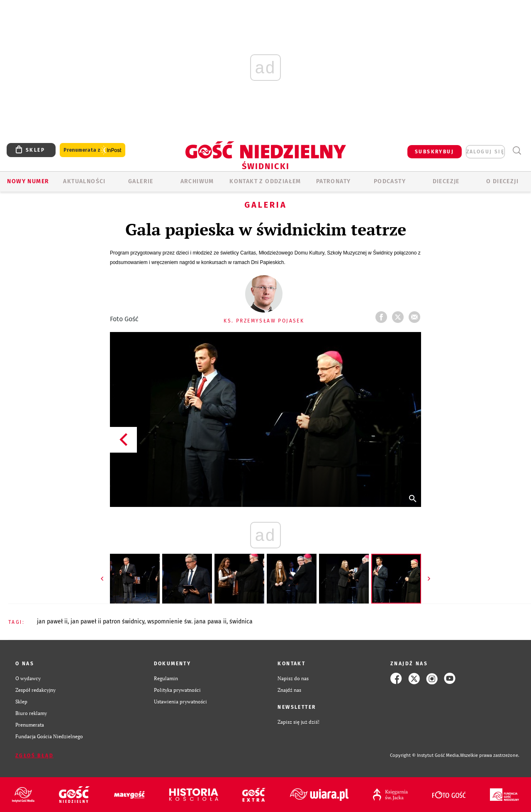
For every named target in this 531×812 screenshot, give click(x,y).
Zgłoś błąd (34, 756)
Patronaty (334, 181)
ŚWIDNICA (241, 622)
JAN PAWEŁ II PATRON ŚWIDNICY (107, 622)
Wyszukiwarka (517, 151)
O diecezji (502, 181)
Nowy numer (28, 181)
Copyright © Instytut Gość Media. (425, 755)
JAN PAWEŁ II (52, 622)
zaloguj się (485, 152)
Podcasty (390, 181)
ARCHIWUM (197, 181)
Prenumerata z (93, 150)
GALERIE (141, 181)
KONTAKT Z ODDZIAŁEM (265, 181)
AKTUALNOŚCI (84, 181)
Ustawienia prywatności (180, 702)
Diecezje (446, 181)
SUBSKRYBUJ (434, 152)
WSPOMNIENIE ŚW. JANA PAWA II (187, 622)
